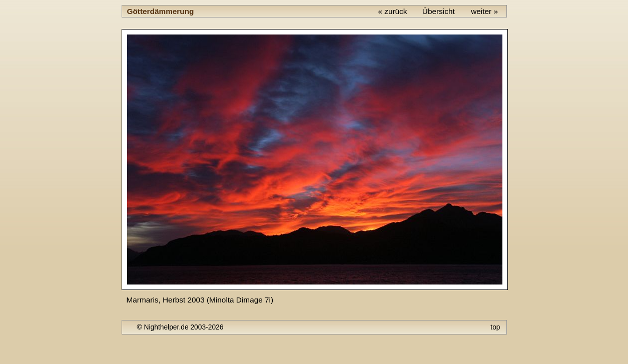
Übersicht (439, 11)
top (495, 327)
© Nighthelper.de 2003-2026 (180, 327)
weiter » (484, 11)
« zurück (392, 11)
